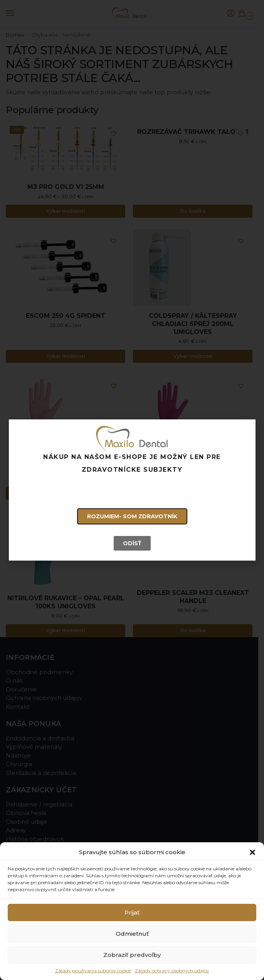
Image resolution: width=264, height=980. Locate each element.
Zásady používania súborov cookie (93, 971)
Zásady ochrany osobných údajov (172, 971)
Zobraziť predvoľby (132, 955)
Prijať (132, 912)
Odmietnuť (132, 934)
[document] (132, 490)
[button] (252, 852)
